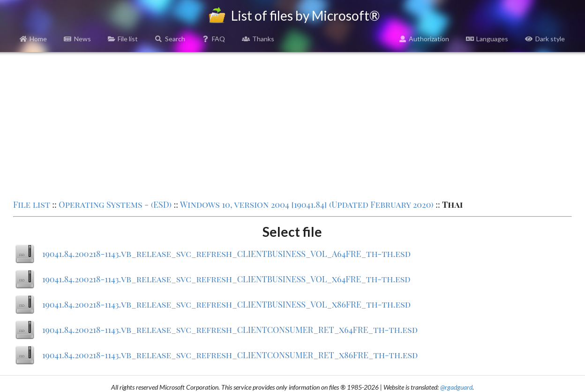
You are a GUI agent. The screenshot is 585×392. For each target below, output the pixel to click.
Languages (487, 39)
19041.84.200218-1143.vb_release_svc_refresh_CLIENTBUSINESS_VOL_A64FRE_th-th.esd (226, 254)
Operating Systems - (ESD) (115, 204)
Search (170, 39)
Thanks (258, 39)
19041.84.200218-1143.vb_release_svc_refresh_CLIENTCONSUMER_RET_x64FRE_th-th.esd (230, 330)
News (77, 39)
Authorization (424, 39)
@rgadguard (456, 387)
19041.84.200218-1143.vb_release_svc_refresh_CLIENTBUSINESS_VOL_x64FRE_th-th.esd (226, 279)
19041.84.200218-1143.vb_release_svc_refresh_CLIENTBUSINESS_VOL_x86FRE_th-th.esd (226, 304)
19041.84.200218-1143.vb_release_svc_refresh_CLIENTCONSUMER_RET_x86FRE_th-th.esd (230, 355)
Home (34, 39)
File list (123, 39)
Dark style (545, 39)
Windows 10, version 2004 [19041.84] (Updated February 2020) (307, 204)
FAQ (214, 39)
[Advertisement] (292, 125)
